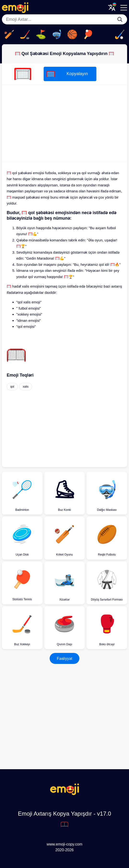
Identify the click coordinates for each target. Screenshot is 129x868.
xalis (26, 387)
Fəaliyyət (64, 659)
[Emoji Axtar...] (120, 19)
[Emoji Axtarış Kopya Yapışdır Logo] (64, 794)
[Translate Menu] (112, 8)
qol (12, 387)
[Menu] (124, 8)
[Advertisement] (64, 123)
